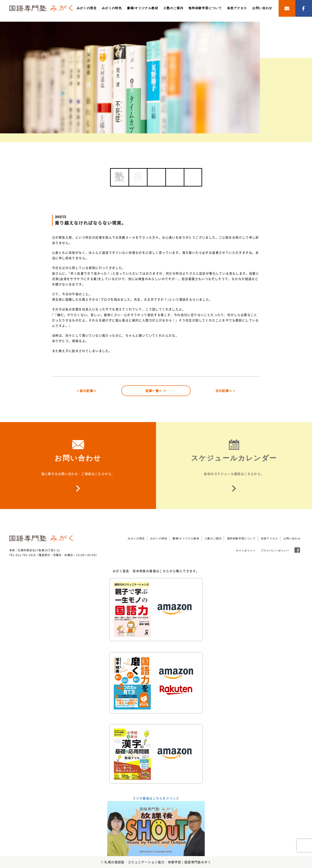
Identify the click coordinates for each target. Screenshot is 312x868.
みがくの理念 (87, 8)
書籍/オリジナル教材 (143, 8)
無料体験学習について (205, 8)
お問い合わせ (262, 8)
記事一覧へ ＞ (156, 391)
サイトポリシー (246, 551)
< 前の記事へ (87, 391)
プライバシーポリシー (275, 551)
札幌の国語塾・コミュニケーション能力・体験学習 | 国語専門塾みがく (158, 862)
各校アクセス (237, 8)
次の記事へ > (225, 391)
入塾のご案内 (173, 8)
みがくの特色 (112, 8)
